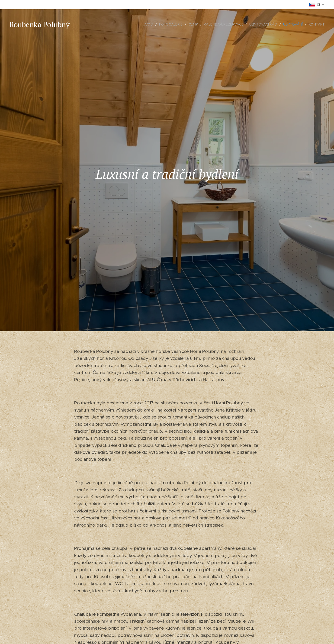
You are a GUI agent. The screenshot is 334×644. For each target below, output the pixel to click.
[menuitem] (151, 24)
